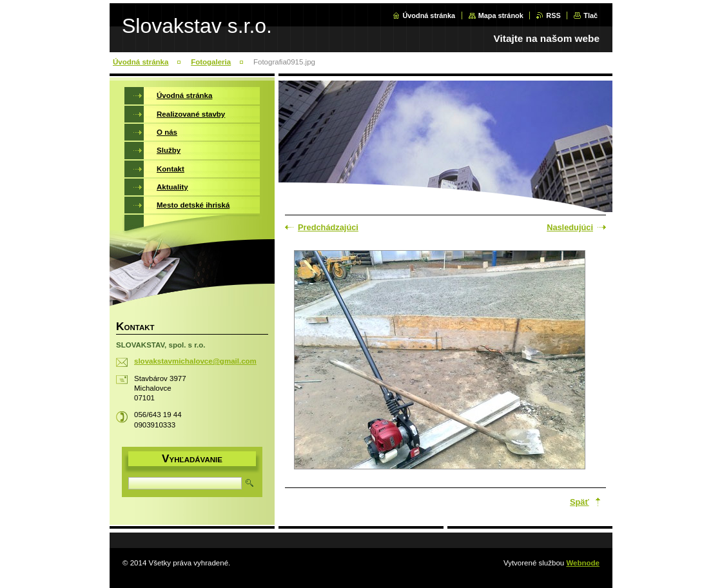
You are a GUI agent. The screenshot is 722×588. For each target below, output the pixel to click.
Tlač (590, 15)
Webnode (583, 563)
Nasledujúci (570, 227)
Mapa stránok (501, 15)
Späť (580, 502)
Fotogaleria (211, 62)
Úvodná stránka (429, 15)
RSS (553, 15)
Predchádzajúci (328, 227)
